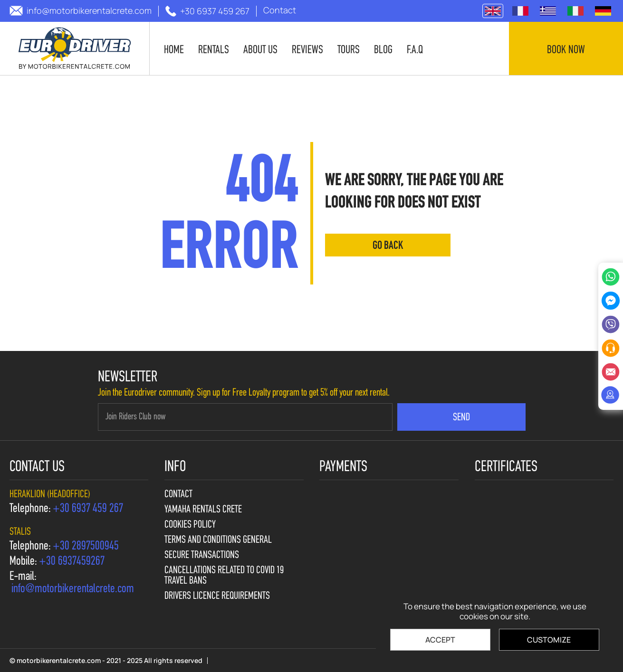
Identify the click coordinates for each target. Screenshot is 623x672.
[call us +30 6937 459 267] (207, 11)
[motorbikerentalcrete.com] (75, 48)
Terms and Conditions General (218, 540)
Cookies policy (190, 525)
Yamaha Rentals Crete (203, 510)
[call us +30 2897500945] (86, 547)
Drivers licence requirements (217, 596)
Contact (178, 495)
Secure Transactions (202, 556)
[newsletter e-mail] (245, 417)
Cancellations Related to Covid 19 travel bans (224, 576)
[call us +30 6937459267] (72, 562)
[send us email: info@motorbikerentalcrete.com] (81, 11)
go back (388, 246)
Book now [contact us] (566, 50)
